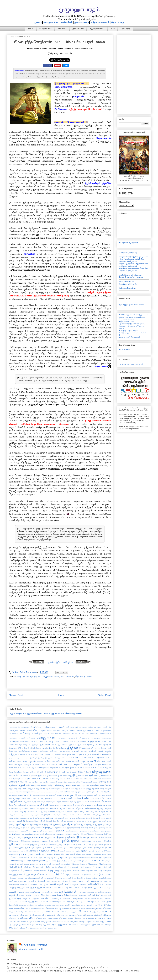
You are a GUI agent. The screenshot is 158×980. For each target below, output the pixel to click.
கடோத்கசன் (98, 758)
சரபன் (83, 792)
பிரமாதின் (62, 867)
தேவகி (38, 848)
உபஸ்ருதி (66, 754)
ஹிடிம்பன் (14, 928)
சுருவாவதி (56, 815)
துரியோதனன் (70, 841)
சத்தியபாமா (23, 788)
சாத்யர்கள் (82, 795)
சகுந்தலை (13, 785)
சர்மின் (97, 792)
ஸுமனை (56, 921)
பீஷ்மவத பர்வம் (84, 677)
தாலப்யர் (77, 834)
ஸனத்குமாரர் (46, 921)
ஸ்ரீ (10, 925)
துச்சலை (36, 841)
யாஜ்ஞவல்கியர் (32, 892)
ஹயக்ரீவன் (73, 925)
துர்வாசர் (71, 844)
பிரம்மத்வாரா (85, 867)
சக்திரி (28, 785)
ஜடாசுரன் (77, 821)
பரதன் (22, 861)
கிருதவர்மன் (51, 772)
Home (60, 695)
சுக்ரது (83, 805)
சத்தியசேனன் (105, 785)
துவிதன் (107, 844)
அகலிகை (25, 727)
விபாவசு (41, 912)
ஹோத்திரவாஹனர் (51, 928)
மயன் (87, 881)
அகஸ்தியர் (36, 727)
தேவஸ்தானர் (14, 851)
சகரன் (96, 782)
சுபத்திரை (43, 811)
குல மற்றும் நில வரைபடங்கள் (131, 305)
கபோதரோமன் (58, 761)
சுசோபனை (13, 808)
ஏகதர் (17, 758)
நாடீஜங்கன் (14, 854)
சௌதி (49, 821)
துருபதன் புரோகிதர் (102, 841)
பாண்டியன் (30, 864)
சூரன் (32, 818)
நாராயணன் (35, 854)
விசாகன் (65, 908)
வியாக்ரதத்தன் (71, 912)
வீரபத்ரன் (63, 918)
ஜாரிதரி (12, 828)
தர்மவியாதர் (15, 834)
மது (48, 881)
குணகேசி (42, 775)
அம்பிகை (66, 734)
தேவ (33, 848)
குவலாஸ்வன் (34, 779)
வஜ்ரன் (41, 905)
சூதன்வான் (25, 818)
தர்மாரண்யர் (28, 834)
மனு (81, 881)
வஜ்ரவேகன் (50, 905)
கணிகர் (108, 758)
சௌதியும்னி (58, 821)
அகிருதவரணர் (50, 727)
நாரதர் (23, 854)
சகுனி (22, 785)
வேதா (71, 918)
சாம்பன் (97, 795)
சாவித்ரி (77, 798)
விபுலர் (60, 912)
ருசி (109, 895)
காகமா (45, 764)
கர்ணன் (95, 761)
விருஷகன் (37, 915)
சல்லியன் (26, 795)
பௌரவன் (67, 878)
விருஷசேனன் (49, 915)
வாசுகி (89, 905)
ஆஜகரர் (35, 745)
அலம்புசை (96, 738)
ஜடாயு (85, 821)
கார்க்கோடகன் (15, 768)
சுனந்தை (23, 812)
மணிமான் (13, 881)
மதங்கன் (22, 881)
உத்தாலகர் (37, 754)
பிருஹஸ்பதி (29, 875)
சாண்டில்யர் (62, 795)
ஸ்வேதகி (31, 925)
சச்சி (57, 785)
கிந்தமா (108, 768)
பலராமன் (95, 861)
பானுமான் (47, 677)
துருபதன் (86, 841)
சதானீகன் (95, 785)
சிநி (71, 802)
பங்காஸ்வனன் (23, 857)
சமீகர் (18, 792)
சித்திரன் (27, 802)
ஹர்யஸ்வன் (97, 925)
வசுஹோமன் (32, 905)
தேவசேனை (68, 848)
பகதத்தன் (97, 854)
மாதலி (52, 884)
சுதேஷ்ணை (90, 808)
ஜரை (83, 824)
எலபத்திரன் (105, 754)
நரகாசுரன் (70, 851)
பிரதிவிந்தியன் (16, 867)
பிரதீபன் (28, 867)
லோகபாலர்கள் (15, 902)
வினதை (20, 912)
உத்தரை (22, 754)
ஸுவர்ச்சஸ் (65, 921)
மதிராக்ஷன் (40, 881)
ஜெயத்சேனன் (36, 828)
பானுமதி (48, 864)
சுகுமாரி (71, 805)
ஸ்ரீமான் (22, 925)
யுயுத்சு (82, 892)
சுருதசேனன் (106, 812)
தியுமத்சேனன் (87, 834)
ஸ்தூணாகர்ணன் (93, 921)
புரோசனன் (86, 875)
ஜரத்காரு (57, 824)
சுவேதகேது (96, 815)
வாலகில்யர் (34, 908)
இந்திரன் (72, 748)
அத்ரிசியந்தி (81, 730)
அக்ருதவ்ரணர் (72, 727)
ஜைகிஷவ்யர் (60, 828)
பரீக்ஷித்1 (64, 861)
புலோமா (12, 878)
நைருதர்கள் (87, 854)
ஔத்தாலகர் (49, 758)
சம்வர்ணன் (65, 792)
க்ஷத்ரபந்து (62, 782)
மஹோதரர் (33, 884)
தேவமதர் (77, 848)
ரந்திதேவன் (102, 892)
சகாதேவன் (105, 782)
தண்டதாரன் (99, 828)
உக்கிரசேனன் (24, 751)
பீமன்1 (49, 875)
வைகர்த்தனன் (88, 918)
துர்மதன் (41, 844)
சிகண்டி (86, 798)
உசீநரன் (53, 751)
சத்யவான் (70, 788)
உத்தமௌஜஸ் (104, 751)
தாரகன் (53, 834)
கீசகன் (19, 775)
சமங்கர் (12, 792)
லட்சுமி (100, 898)
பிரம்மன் (97, 867)
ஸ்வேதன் (52, 925)
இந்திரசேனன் (24, 748)
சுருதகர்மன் (95, 812)
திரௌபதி (83, 837)
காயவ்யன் (106, 764)
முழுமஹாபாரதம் (79, 9)
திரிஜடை (12, 837)
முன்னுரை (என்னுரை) (128, 252)
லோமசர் (43, 902)
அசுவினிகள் (32, 730)
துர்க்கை (26, 844)
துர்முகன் (62, 844)
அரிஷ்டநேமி (105, 734)
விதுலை (107, 908)
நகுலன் (45, 851)
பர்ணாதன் (72, 861)
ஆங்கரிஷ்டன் (24, 745)
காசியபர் (63, 764)
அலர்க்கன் (106, 738)
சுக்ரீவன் (98, 805)
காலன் (88, 768)
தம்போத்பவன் (72, 831)
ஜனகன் (97, 821)
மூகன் (60, 888)
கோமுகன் (107, 779)
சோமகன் (30, 821)
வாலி (42, 908)
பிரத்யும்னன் (51, 867)
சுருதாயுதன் (34, 815)
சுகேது (77, 805)
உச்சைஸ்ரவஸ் (64, 751)
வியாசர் (83, 911)
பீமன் (56, 677)
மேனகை (77, 888)
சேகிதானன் (80, 818)
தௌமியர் (34, 851)
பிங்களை (83, 864)
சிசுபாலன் (106, 798)
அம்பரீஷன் (37, 733)
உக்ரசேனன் (43, 751)
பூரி (42, 878)
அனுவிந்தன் (106, 730)
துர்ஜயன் (33, 844)
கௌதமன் (33, 782)
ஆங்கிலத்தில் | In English (60, 662)
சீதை (51, 805)
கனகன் (40, 761)
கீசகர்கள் (26, 775)
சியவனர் (106, 801)
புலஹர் (108, 875)
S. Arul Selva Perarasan (34, 945)
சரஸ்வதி (90, 792)
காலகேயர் (79, 767)
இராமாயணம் (81, 22)
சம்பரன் (37, 792)
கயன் (68, 761)
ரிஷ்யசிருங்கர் (71, 895)
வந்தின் (68, 905)
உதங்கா (84, 751)
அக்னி (61, 727)
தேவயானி (87, 848)
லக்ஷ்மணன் (78, 898)
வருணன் (76, 905)
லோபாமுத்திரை (30, 902)
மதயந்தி (31, 881)
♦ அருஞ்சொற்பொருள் (128, 330)
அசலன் (22, 730)
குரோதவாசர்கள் (20, 779)
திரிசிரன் (107, 834)
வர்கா (83, 905)
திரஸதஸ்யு (99, 834)
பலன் (87, 861)
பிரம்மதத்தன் (73, 867)
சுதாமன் (71, 808)
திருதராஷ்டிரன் (34, 837)
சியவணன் (95, 801)
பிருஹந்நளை (15, 875)
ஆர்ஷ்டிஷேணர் (94, 744)
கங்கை (75, 758)
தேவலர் (107, 848)
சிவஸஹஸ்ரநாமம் (126, 282)
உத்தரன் (13, 754)
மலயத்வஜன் (105, 881)
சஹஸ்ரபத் (37, 795)
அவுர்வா (34, 741)
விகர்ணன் (49, 908)
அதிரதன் (56, 730)
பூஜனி (27, 878)
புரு (68, 875)
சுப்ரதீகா (52, 812)
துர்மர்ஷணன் (51, 844)
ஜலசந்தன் (90, 824)
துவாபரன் (99, 844)
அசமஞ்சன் (13, 730)
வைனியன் (13, 921)
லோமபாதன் (55, 902)
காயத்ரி (98, 764)
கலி (103, 761)
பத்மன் (71, 857)
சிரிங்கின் (22, 805)
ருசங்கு (104, 895)
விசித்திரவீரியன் (76, 908)
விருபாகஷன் (26, 915)
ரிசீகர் (43, 895)
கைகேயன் (71, 779)
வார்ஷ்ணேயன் (21, 908)
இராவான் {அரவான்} (101, 748)
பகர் (109, 854)
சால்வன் (68, 798)
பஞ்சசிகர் (42, 857)
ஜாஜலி (98, 824)
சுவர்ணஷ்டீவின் (75, 815)
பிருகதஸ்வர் (26, 870)
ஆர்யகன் (81, 744)
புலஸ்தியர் (98, 875)
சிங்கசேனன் (96, 798)
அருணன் (13, 738)
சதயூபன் (86, 785)
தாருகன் (60, 834)
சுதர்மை (63, 808)
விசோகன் (88, 908)
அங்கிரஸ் (106, 727)
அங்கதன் (83, 727)
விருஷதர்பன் (62, 915)
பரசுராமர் (14, 861)
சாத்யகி (72, 795)
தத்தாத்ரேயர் (26, 831)
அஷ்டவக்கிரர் (55, 741)
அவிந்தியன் (25, 741)
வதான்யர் (60, 905)
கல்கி (109, 761)
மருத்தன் (95, 881)
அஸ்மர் (65, 741)
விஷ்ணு (107, 915)
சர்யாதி (12, 795)
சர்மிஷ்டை (106, 792)
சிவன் (44, 805)
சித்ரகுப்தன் (51, 802)
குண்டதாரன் (62, 775)
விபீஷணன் (51, 912)
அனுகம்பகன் (93, 730)
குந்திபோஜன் (82, 775)
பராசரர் (41, 861)
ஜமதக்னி (48, 824)
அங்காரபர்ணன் (94, 727)
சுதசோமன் (34, 808)
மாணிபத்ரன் (43, 884)
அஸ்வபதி (106, 741)
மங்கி (103, 878)
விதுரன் (97, 908)
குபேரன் (94, 775)
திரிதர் (20, 837)
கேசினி (44, 779)
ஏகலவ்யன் (25, 758)
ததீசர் (17, 831)
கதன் (19, 761)
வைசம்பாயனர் (103, 918)
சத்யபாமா (60, 789)
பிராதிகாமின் (14, 870)
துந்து (57, 841)
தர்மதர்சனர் (84, 831)
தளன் (37, 834)
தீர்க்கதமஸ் (25, 841)
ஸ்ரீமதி (15, 925)
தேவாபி (24, 851)
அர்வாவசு (62, 738)
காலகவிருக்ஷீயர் (66, 767)
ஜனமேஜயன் (23, 824)
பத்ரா (93, 857)
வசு (99, 902)
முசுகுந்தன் (31, 888)
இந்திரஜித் (47, 748)
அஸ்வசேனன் (75, 741)
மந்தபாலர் (66, 881)
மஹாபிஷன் (14, 884)
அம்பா (46, 734)
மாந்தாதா (75, 884)
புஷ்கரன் (20, 878)
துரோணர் (15, 844)
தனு (34, 831)
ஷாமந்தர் (36, 921)
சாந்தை (90, 795)
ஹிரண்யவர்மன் (36, 928)
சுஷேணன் (106, 815)
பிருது (57, 870)
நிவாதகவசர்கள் (68, 854)
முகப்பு (38, 22)
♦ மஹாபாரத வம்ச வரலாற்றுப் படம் (133, 315)
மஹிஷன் (24, 884)
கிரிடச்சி (40, 772)
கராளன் (76, 761)
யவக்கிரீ (20, 892)
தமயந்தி (60, 831)
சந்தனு (88, 788)
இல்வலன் (13, 751)
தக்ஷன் (90, 828)
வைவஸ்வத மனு (25, 921)
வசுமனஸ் (13, 905)
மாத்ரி (67, 884)
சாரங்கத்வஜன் (15, 798)
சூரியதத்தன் (40, 818)
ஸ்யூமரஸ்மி (105, 921)
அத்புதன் (65, 730)
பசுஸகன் (33, 857)
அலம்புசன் (84, 738)
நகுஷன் (55, 851)
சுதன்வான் (44, 808)
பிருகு (50, 870)
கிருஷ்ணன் (101, 771)
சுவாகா (87, 815)
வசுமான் (22, 905)
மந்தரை (74, 881)
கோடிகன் (97, 779)
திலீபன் (94, 837)
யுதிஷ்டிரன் (68, 891)
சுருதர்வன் (13, 815)
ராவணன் (36, 895)
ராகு (109, 892)
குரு (10, 779)
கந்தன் (32, 761)
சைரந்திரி (21, 821)
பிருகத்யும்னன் (40, 870)
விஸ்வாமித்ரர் (27, 918)
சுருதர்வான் (23, 815)
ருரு (19, 898)
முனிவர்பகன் (51, 888)
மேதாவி (68, 888)
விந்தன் (12, 912)
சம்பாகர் (50, 792)
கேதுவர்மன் (60, 779)
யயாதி (12, 892)
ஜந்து (90, 821)
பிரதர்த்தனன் (105, 864)
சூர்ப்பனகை (70, 818)
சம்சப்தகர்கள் (27, 792)
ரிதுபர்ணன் (51, 895)
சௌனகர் (68, 821)
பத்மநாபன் (62, 857)
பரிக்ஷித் (56, 861)
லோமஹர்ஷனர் (69, 902)
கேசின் (52, 779)
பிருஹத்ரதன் (105, 870)
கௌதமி (53, 782)
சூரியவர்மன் (59, 818)
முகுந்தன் (21, 888)
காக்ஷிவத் (53, 764)
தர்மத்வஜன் (106, 831)
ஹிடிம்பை (24, 928)
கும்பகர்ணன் (105, 775)
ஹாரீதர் (108, 925)
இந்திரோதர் (84, 748)
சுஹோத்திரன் (14, 818)
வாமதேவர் (106, 905)
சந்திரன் (96, 788)
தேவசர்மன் (47, 848)
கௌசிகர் (14, 782)
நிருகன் (57, 854)
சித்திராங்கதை (38, 801)
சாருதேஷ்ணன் (46, 798)
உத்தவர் (29, 754)
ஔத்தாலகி (60, 758)
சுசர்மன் (107, 805)
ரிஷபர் (60, 895)
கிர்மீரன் (12, 775)
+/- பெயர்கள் (124, 349)
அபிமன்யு (25, 733)
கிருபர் (81, 772)
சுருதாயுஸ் (35, 677)
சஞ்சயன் (65, 785)
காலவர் (95, 767)
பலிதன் (108, 861)
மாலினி (108, 884)
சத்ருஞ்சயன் (80, 789)
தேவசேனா (58, 848)
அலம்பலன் (73, 738)
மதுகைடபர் (56, 881)
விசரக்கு (58, 908)
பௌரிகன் (76, 878)
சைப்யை (12, 821)
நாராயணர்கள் (47, 854)
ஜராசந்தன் (68, 824)
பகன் (104, 854)
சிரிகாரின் (13, 805)
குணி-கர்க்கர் (52, 775)
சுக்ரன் (90, 805)
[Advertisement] (134, 74)
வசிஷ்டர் (91, 902)
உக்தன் (34, 751)
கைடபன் (88, 779)
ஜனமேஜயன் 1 (37, 824)
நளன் (84, 851)
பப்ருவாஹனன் (103, 857)
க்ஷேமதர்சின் (74, 782)
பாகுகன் (13, 864)
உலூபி (88, 754)
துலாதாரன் (81, 844)
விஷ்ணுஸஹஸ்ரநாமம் (128, 284)
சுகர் (64, 805)
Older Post (104, 695)
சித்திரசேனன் (16, 801)
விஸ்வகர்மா (14, 918)
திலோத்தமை (105, 837)
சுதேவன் (80, 808)
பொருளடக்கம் (51, 22)
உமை (73, 754)
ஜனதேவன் (106, 821)
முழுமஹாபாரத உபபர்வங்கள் (131, 364)
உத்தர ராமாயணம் (100, 22)
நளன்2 (91, 851)
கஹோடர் (37, 764)
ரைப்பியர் (45, 898)
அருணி (22, 738)
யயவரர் (107, 888)
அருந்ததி (31, 738)
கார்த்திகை (54, 768)
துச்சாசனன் (47, 841)
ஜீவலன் (26, 828)
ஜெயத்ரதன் (48, 828)
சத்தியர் (32, 789)
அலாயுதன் (14, 741)
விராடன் (106, 912)
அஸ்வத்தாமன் (91, 741)
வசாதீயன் (81, 902)
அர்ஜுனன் (46, 737)
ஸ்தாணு (82, 921)
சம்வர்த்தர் (75, 792)
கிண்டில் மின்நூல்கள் (127, 288)
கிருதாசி (73, 772)
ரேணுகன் (27, 898)
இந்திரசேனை (36, 748)
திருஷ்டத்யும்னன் (66, 837)
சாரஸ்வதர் (26, 798)
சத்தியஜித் (13, 789)
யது (94, 888)
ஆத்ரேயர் (72, 745)
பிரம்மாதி (107, 867)
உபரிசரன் (56, 754)
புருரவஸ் (75, 875)
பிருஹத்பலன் (92, 870)
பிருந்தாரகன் (66, 870)
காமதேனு (88, 764)
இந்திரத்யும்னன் (59, 748)
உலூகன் (81, 754)
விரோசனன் (88, 915)
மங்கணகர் (96, 878)
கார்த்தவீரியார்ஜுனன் (39, 767)
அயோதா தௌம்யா (90, 734)
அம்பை (76, 733)
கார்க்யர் (25, 768)
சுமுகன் (69, 811)
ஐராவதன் (34, 758)
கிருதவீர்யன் (64, 772)
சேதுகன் (89, 818)
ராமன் (28, 895)
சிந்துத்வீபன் (79, 802)
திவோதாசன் (14, 841)
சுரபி (88, 812)
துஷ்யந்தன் (25, 848)
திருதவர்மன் (50, 837)
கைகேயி (80, 779)
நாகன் (98, 851)
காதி (70, 764)
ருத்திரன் (12, 898)
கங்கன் (68, 758)
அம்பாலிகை (56, 734)
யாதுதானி (45, 892)
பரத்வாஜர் (31, 861)
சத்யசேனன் (51, 789)
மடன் (108, 878)
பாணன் (20, 864)
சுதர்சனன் (54, 808)
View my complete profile (31, 949)
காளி (102, 768)
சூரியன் (49, 818)
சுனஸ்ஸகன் (32, 812)
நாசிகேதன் (106, 851)
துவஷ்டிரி (90, 844)
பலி (102, 861)
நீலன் (79, 854)
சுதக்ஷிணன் (24, 808)
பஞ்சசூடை (52, 857)
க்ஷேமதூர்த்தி (86, 782)
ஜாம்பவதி (107, 824)
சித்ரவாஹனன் (63, 802)
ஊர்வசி (96, 754)
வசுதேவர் (106, 902)
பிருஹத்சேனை (79, 870)
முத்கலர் (41, 888)
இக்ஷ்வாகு (13, 748)
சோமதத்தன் (40, 821)
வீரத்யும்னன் (53, 918)
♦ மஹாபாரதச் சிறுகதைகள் (130, 337)
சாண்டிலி (52, 795)
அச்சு (112, 29)
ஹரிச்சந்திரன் (85, 925)
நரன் (78, 851)
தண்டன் (107, 828)
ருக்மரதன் (82, 895)
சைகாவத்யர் (106, 818)
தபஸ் (45, 831)
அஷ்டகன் (43, 741)
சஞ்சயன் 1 (77, 785)
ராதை (22, 895)
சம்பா (43, 792)
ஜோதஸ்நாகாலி (72, 828)
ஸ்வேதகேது (41, 925)
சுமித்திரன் (60, 812)
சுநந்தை (100, 808)
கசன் (81, 758)
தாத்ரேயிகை (45, 834)
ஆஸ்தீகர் (107, 744)
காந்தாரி (78, 764)
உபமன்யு (47, 754)
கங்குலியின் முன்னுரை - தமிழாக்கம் (133, 257)
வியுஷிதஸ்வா (95, 912)
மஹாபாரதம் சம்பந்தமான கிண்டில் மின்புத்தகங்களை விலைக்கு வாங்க (46, 714)
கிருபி (88, 772)
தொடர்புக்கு (118, 22)
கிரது (11, 772)
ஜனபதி (12, 824)
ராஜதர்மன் (14, 895)
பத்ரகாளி (78, 857)
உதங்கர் (75, 751)
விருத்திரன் (14, 915)
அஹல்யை (13, 745)
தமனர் (52, 831)
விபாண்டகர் (30, 912)
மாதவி (60, 884)
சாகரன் (45, 795)
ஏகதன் (12, 758)
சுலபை (64, 815)
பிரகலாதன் (93, 864)
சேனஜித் (97, 818)
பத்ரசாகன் (86, 857)
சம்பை (56, 792)
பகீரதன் (12, 857)
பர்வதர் (80, 861)
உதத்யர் (92, 751)
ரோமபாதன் (57, 898)
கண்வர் (12, 761)
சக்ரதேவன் (23, 677)
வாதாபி (96, 905)
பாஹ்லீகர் (66, 864)
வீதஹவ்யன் (41, 918)
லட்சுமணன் (90, 898)
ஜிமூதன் (19, 828)
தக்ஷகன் (83, 828)
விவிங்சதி (98, 915)
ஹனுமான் (62, 925)
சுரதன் (76, 812)
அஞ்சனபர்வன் (45, 730)
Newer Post (16, 695)
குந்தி (72, 775)
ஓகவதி (41, 758)
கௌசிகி (24, 782)
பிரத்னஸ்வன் (38, 867)
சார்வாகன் (58, 798)
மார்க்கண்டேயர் (95, 884)
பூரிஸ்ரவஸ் (49, 878)
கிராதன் (26, 772)
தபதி (39, 831)
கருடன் (85, 761)
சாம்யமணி (106, 795)
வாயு (11, 908)
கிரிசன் (33, 772)
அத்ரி (72, 730)
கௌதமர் (44, 782)
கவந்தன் (28, 764)
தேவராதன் (98, 848)
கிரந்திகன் (18, 772)
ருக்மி (89, 895)
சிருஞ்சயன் (33, 805)
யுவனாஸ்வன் (91, 892)
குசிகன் (34, 775)
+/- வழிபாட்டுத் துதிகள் (128, 243)
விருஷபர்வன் (75, 915)
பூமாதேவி (35, 878)
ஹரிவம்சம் (67, 22)
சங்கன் (44, 785)
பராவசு (49, 861)
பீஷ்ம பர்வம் (67, 677)
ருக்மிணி (96, 895)
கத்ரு (25, 761)
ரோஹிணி (67, 898)
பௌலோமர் (86, 878)
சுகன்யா (58, 805)
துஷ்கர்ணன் (14, 848)
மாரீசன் (83, 884)
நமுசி (62, 851)
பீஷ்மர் (59, 874)
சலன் (18, 795)
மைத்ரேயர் (87, 888)
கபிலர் (48, 761)
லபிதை (108, 898)
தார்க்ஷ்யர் (69, 834)
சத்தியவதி (41, 788)
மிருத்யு (12, 888)
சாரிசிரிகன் (35, 798)
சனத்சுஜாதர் (105, 788)
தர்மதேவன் (95, 831)
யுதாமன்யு (54, 892)
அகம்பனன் (14, 727)
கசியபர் (87, 758)
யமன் (100, 888)
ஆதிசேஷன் (62, 745)
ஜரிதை (77, 824)
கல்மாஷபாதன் (16, 764)
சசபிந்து (51, 785)
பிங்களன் (75, 864)
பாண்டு (40, 864)
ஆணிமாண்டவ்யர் (48, 744)
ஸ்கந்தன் (74, 921)
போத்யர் (59, 878)
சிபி (87, 801)
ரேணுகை (36, 898)
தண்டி (11, 831)
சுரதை (82, 812)
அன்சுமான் (13, 734)
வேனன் (78, 918)
